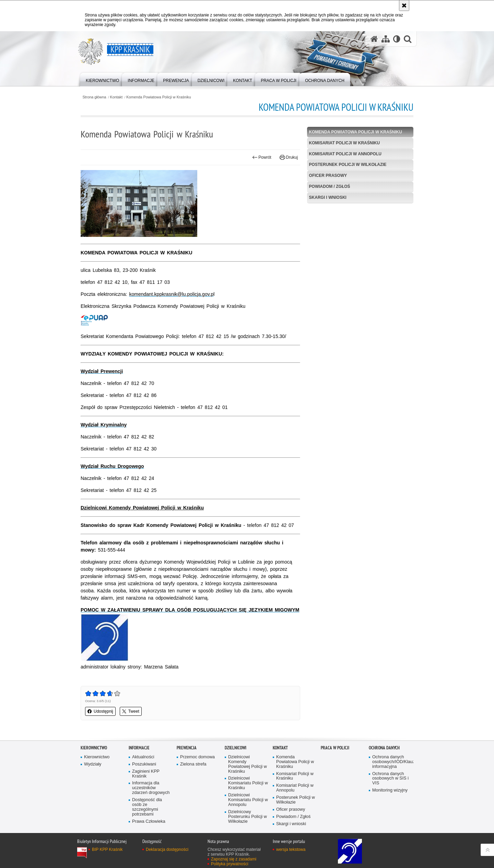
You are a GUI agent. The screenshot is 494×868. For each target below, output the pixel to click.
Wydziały (93, 764)
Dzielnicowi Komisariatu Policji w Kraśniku (248, 783)
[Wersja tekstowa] (397, 39)
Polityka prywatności (230, 864)
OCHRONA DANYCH (384, 748)
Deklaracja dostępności (167, 849)
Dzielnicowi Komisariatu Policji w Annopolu (248, 800)
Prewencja (187, 748)
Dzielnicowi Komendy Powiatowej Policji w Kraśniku (248, 764)
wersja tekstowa (291, 849)
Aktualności (143, 757)
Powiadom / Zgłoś (330, 186)
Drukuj (289, 157)
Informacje (139, 748)
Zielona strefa (193, 764)
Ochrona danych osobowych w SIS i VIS (390, 779)
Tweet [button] (131, 711)
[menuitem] (102, 79)
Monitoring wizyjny (390, 790)
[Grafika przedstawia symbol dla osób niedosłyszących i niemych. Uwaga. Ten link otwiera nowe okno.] (105, 660)
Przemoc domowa (197, 757)
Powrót (262, 157)
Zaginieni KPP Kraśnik (146, 774)
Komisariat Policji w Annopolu (345, 154)
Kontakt (116, 97)
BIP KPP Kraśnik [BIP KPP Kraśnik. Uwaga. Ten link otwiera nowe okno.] (107, 849)
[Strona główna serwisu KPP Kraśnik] (374, 39)
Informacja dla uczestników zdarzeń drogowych (151, 788)
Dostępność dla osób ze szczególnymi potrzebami (147, 807)
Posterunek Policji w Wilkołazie (348, 165)
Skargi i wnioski (328, 197)
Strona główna (94, 97)
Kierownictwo (94, 748)
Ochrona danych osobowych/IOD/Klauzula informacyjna (392, 762)
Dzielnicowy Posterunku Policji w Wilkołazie (248, 817)
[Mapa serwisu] (386, 39)
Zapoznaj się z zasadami (234, 859)
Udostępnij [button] (100, 711)
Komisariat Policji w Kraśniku (344, 143)
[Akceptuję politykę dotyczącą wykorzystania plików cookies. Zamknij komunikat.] (404, 5)
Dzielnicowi (236, 748)
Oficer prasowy (328, 176)
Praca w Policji (335, 748)
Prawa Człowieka (149, 822)
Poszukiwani (144, 764)
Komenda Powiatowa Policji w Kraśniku (158, 97)
